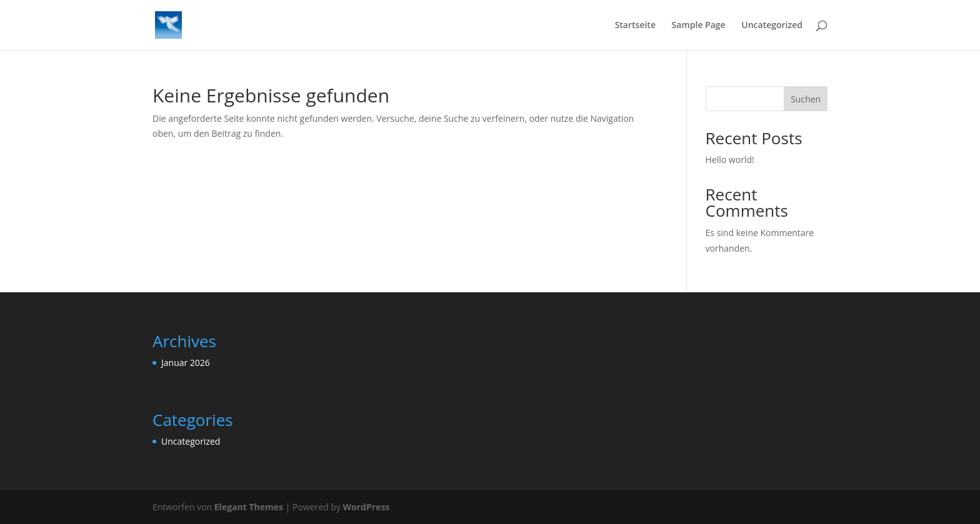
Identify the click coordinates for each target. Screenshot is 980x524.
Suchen (806, 99)
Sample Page (699, 26)
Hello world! (730, 160)
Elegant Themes (249, 507)
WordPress (367, 507)
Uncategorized (772, 26)
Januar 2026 (186, 363)
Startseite (635, 26)
